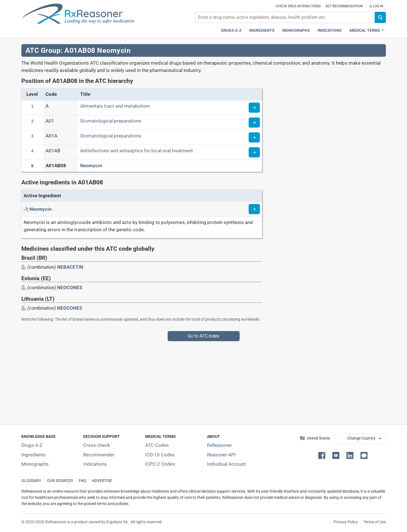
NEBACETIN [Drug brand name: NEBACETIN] (70, 267)
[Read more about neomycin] (254, 209)
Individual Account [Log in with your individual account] (227, 464)
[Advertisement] (190, 381)
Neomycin (91, 166)
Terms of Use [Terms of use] (375, 522)
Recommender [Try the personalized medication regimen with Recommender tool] (99, 455)
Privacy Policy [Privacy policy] (346, 522)
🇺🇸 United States (315, 438)
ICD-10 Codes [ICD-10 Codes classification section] (160, 455)
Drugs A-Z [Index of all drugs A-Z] (32, 445)
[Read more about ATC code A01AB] (254, 152)
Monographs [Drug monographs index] (296, 30)
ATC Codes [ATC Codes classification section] (157, 445)
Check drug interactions (298, 6)
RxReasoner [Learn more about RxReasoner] (220, 445)
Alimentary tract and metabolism (115, 106)
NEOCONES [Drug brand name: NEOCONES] (70, 287)
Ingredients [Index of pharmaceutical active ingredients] (33, 455)
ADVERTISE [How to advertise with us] (102, 481)
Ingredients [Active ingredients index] (262, 30)
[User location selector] (360, 438)
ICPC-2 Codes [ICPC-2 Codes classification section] (160, 464)
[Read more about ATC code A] (254, 108)
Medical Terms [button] (365, 30)
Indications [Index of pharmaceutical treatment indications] (95, 464)
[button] (323, 455)
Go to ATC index (203, 336)
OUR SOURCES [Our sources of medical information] (60, 481)
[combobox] (285, 17)
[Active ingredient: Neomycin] (41, 209)
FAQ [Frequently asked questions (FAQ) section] (82, 481)
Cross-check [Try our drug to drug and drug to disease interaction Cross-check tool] (97, 445)
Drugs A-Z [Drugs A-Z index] (231, 30)
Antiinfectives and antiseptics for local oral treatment (137, 151)
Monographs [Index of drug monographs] (35, 464)
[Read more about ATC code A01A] (254, 137)
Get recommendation (344, 6)
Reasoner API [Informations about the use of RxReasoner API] (221, 455)
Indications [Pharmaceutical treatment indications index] (330, 30)
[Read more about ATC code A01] (254, 123)
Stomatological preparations (111, 121)
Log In (376, 6)
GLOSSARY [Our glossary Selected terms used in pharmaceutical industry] (31, 481)
